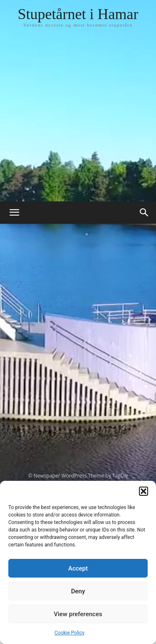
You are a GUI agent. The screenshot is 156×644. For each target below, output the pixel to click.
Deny (78, 591)
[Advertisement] (78, 119)
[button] (144, 491)
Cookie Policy (69, 633)
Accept (78, 568)
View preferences (78, 614)
